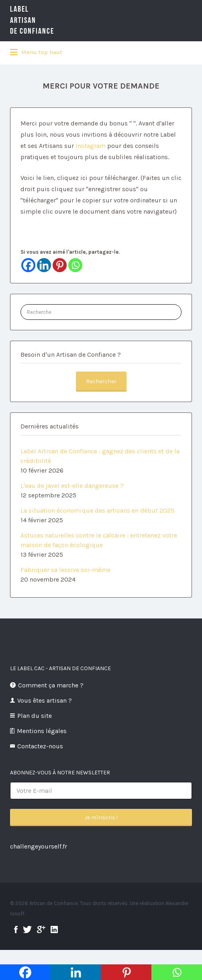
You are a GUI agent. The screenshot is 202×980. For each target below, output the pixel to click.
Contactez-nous (40, 746)
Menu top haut (36, 53)
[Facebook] (28, 265)
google (41, 929)
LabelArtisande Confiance (44, 20)
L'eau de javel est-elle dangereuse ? (72, 486)
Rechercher (101, 381)
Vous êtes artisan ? (45, 700)
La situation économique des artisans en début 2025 (97, 510)
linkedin (54, 929)
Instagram (91, 146)
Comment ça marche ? (51, 685)
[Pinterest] (60, 265)
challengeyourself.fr (39, 846)
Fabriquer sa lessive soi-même (65, 570)
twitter (27, 929)
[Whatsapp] (75, 265)
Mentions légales (42, 731)
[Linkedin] (44, 265)
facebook (16, 929)
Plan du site (35, 716)
